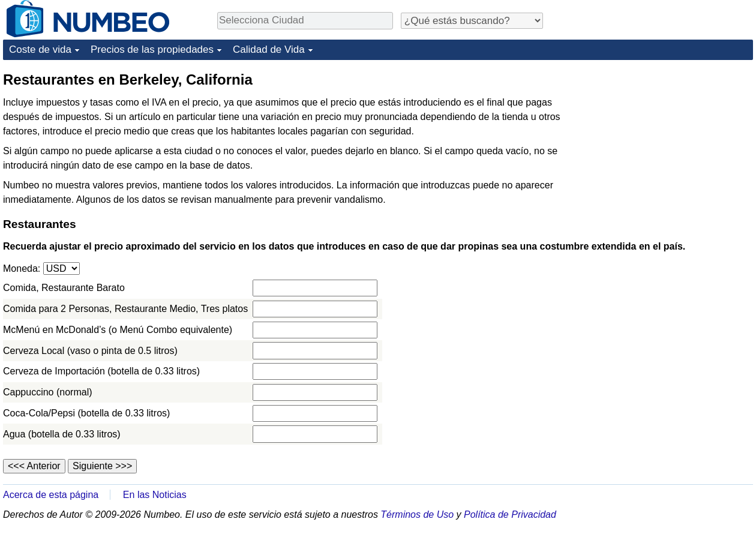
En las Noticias (155, 495)
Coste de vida (40, 49)
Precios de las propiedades (152, 49)
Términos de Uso (417, 514)
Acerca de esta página (51, 495)
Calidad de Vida (269, 49)
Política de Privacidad (510, 514)
